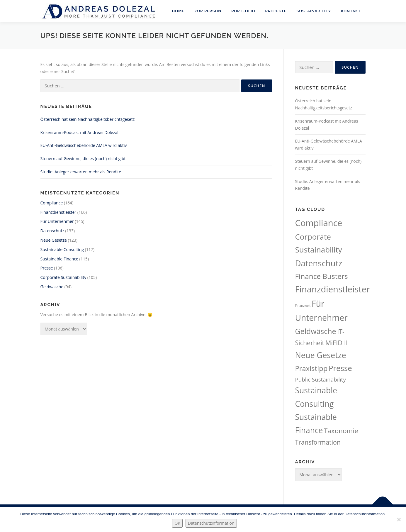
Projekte (276, 11)
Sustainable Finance (59, 259)
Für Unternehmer (57, 221)
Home (178, 11)
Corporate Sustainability (63, 277)
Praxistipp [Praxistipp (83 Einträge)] (311, 368)
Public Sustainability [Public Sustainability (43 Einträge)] (321, 379)
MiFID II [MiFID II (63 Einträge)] (337, 343)
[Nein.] (399, 519)
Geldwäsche (52, 287)
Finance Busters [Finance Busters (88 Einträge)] (322, 276)
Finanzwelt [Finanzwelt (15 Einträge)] (303, 306)
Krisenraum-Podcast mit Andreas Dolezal (79, 132)
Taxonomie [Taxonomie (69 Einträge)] (341, 431)
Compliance (52, 203)
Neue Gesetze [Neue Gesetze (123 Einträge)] (321, 355)
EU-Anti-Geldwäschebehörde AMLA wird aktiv (84, 145)
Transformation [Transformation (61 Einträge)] (318, 442)
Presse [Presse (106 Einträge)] (340, 368)
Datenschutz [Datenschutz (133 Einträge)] (319, 263)
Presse (47, 268)
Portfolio (243, 11)
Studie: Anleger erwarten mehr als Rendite (81, 172)
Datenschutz (52, 231)
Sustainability (314, 11)
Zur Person (208, 11)
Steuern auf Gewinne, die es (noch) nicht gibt (83, 159)
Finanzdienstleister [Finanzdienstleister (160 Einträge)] (333, 289)
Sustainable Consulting (62, 249)
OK (177, 523)
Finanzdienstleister (58, 212)
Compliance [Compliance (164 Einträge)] (319, 223)
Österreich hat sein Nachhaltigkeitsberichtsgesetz (88, 119)
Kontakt (351, 11)
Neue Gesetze (54, 240)
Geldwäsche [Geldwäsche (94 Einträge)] (316, 331)
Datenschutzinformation (211, 523)
